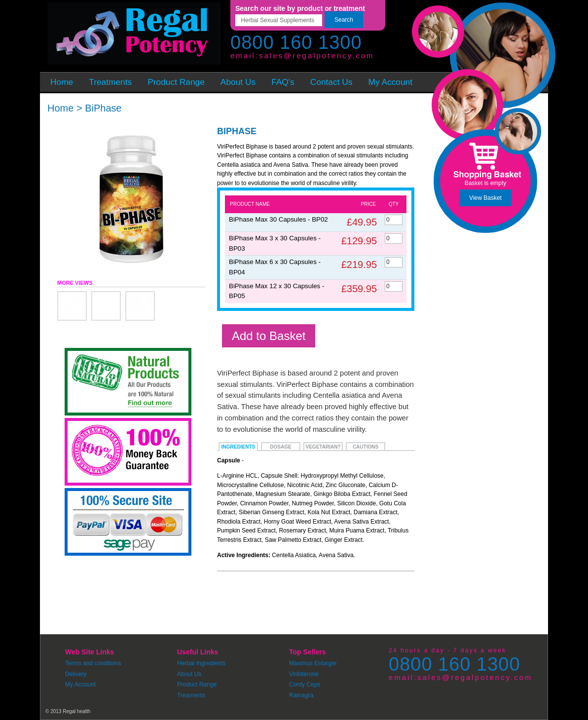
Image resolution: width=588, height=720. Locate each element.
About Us (189, 674)
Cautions (366, 447)
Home (60, 108)
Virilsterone (304, 674)
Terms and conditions (93, 663)
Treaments (191, 695)
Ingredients (238, 447)
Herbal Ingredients (201, 663)
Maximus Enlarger (313, 663)
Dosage (280, 447)
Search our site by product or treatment (300, 8)
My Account (80, 684)
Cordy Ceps (305, 684)
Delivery (76, 674)
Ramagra (301, 695)
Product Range (197, 684)
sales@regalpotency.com (317, 56)
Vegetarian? (323, 447)
